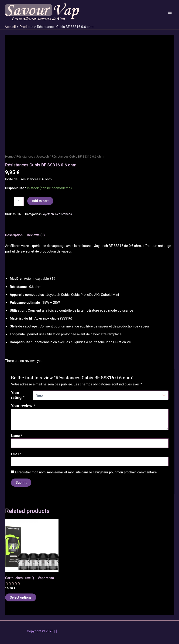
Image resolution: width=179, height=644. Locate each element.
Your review (23, 406)
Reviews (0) (36, 235)
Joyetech (42, 157)
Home (9, 157)
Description (14, 235)
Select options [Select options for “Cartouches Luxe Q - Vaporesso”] (21, 597)
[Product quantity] (19, 202)
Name (16, 436)
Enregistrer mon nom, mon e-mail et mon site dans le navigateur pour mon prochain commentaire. (86, 472)
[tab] (14, 235)
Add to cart (40, 201)
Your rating (18, 395)
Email (16, 454)
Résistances (25, 157)
